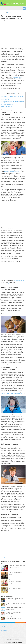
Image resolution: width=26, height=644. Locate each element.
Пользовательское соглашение (9, 634)
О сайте (3, 626)
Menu (24, 8)
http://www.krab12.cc (6, 284)
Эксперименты (5, 100)
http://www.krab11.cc (19, 281)
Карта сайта (4, 630)
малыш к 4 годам (17, 77)
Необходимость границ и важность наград (12, 103)
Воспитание (7, 558)
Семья (9, 13)
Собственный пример (7, 105)
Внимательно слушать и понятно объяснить (12, 101)
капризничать (7, 170)
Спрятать (16, 94)
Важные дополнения (7, 106)
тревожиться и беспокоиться (12, 172)
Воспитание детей (10, 639)
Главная (3, 13)
